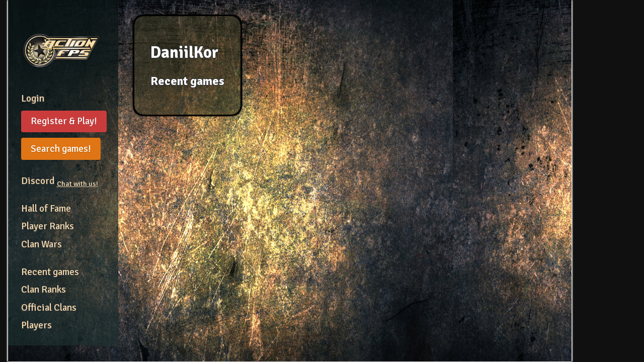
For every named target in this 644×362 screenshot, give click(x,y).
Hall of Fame (46, 209)
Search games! (61, 149)
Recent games (50, 272)
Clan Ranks (44, 290)
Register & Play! (64, 121)
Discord (60, 181)
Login (33, 99)
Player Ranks (48, 226)
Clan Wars (42, 244)
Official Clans (49, 308)
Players (36, 325)
